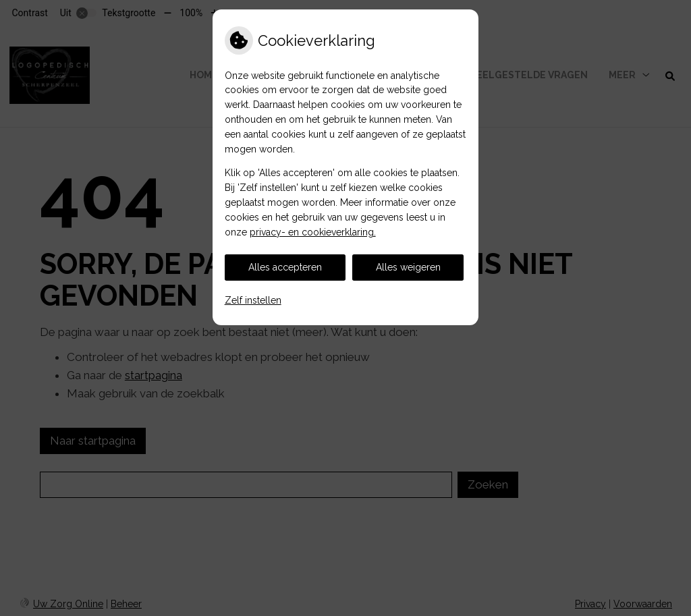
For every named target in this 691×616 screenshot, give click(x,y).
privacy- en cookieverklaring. (313, 232)
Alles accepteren (285, 267)
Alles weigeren (408, 267)
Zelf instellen (253, 300)
